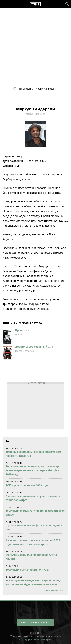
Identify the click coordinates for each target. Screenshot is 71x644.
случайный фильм (35, 622)
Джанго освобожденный (31, 347)
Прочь (19, 330)
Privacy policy (46, 640)
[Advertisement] (35, 39)
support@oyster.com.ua (29, 640)
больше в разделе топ (53, 590)
